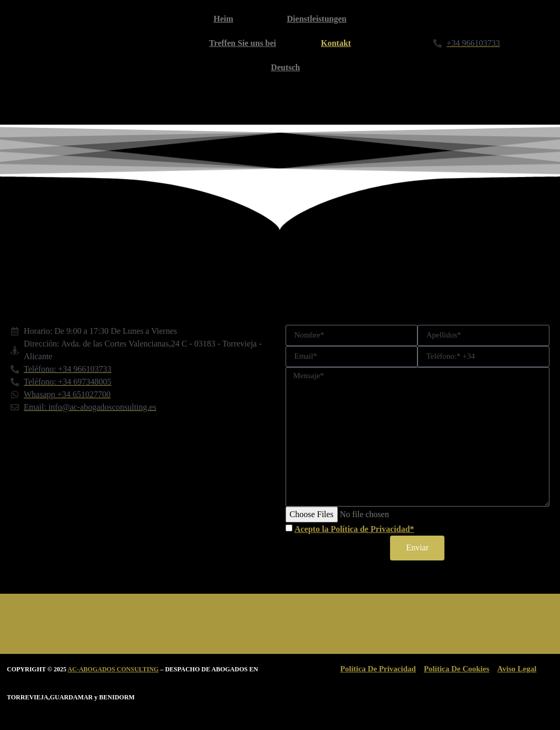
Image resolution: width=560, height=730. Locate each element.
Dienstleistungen (317, 19)
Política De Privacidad (378, 669)
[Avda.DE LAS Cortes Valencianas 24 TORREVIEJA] (143, 503)
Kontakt (336, 43)
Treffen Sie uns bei (243, 43)
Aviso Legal (517, 669)
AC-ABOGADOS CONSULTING (113, 669)
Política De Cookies (457, 669)
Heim (224, 19)
